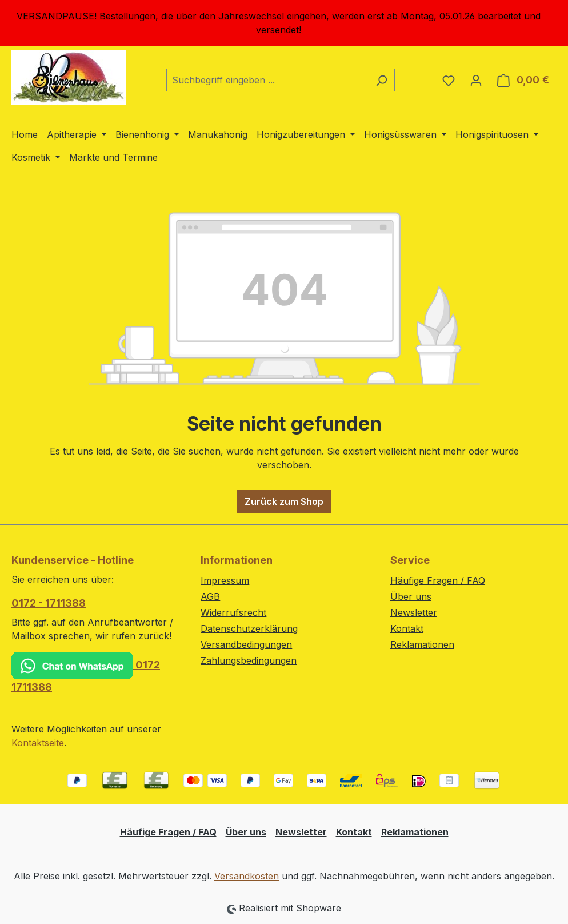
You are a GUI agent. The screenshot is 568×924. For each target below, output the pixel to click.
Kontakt (407, 628)
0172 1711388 (86, 672)
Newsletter (414, 612)
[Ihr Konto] (476, 80)
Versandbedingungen (246, 644)
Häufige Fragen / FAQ (438, 580)
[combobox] (267, 80)
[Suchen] (381, 80)
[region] (284, 23)
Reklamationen (422, 644)
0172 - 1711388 (49, 603)
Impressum (225, 580)
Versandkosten (247, 876)
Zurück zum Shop (284, 501)
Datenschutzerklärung (249, 628)
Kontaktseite (38, 743)
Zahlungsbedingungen (249, 660)
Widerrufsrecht (233, 612)
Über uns (411, 596)
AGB (210, 596)
